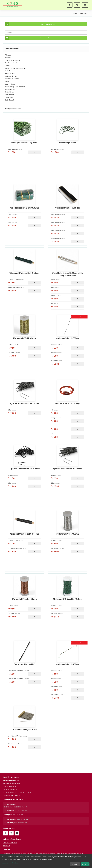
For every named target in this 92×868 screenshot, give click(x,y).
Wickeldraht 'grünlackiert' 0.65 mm (24, 273)
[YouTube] (17, 833)
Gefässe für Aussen (12, 79)
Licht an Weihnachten (12, 60)
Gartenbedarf (9, 95)
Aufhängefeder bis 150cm (68, 664)
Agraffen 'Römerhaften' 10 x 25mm (24, 469)
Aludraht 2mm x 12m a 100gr (68, 403)
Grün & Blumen (10, 74)
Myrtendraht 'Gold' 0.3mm (24, 338)
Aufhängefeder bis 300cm (68, 338)
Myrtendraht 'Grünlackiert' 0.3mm (68, 599)
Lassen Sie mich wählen (10, 863)
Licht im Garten (10, 84)
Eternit (7, 81)
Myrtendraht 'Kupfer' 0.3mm (24, 599)
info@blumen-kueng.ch (14, 795)
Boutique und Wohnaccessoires (16, 68)
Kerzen (7, 66)
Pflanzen (8, 55)
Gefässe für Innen (11, 76)
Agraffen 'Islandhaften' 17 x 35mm (68, 469)
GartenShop (83, 13)
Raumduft (8, 58)
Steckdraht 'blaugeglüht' (24, 664)
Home (75, 13)
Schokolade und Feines (13, 63)
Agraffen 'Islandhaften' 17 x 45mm (24, 403)
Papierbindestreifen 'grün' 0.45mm (24, 208)
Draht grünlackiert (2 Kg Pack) (24, 143)
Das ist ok (85, 864)
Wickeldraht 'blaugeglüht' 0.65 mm (24, 534)
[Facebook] (5, 833)
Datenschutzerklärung (10, 842)
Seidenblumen (10, 89)
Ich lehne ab (75, 864)
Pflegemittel (9, 97)
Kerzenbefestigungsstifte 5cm (24, 730)
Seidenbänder (9, 92)
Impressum (7, 845)
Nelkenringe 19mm (68, 143)
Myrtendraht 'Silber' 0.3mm (68, 534)
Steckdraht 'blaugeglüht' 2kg (68, 208)
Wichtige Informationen (13, 109)
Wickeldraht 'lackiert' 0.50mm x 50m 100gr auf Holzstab (68, 274)
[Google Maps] (11, 833)
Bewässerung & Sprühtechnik (15, 87)
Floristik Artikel (10, 71)
